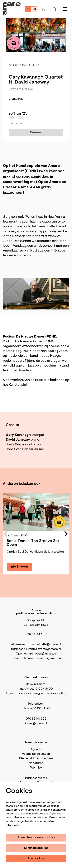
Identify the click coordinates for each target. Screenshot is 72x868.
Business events (36, 778)
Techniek (36, 768)
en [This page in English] (34, 9)
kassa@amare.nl (36, 723)
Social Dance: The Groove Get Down (33, 543)
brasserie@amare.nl (48, 658)
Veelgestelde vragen (36, 754)
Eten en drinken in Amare (36, 759)
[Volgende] (66, 534)
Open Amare (16, 99)
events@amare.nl (49, 649)
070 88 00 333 (36, 719)
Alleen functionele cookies (36, 837)
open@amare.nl (46, 654)
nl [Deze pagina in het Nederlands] (28, 9)
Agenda (36, 749)
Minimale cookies (36, 848)
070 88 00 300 (36, 634)
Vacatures (36, 763)
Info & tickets (19, 567)
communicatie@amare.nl (44, 645)
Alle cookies (36, 858)
